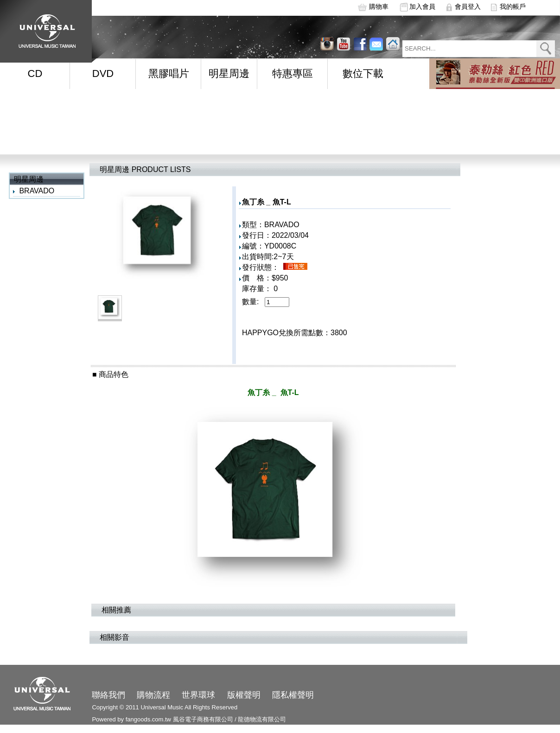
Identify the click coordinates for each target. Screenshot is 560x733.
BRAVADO (37, 191)
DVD (103, 73)
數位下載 (363, 73)
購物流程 (153, 695)
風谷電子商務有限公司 (203, 719)
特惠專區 (293, 73)
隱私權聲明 (293, 695)
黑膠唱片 (169, 73)
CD (35, 73)
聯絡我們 (108, 695)
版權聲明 (244, 695)
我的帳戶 (513, 6)
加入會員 (422, 6)
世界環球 (198, 695)
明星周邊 (229, 73)
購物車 (379, 6)
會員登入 (468, 6)
